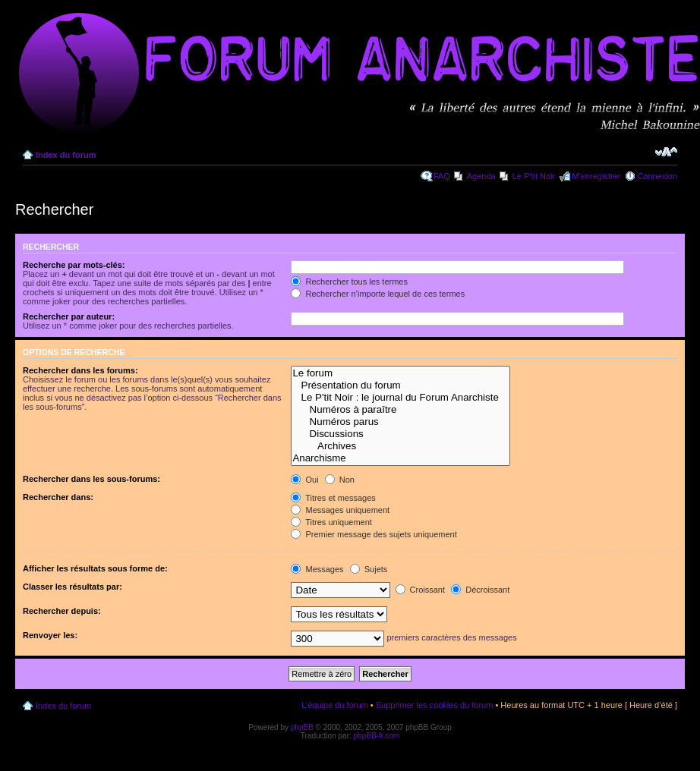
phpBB (302, 727)
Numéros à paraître (400, 410)
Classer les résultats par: (73, 587)
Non (340, 480)
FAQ (442, 176)
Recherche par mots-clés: (74, 265)
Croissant (421, 590)
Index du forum (66, 155)
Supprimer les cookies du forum (435, 705)
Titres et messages (333, 498)
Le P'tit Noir (534, 176)
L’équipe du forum (334, 705)
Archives (400, 446)
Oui (304, 480)
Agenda (481, 176)
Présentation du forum (400, 385)
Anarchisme (400, 458)
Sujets (369, 569)
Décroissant (480, 590)
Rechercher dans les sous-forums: (91, 479)
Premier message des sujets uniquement (374, 534)
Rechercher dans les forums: (80, 370)
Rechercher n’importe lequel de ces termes (378, 294)
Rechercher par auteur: (69, 316)
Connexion (657, 176)
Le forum (400, 373)
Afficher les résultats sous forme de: (95, 568)
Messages (317, 569)
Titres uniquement (331, 522)
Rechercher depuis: (62, 611)
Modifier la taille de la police (666, 152)
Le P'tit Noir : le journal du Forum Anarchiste (400, 398)
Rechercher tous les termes (349, 282)
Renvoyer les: (50, 635)
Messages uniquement (340, 510)
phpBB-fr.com (377, 736)
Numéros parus (400, 422)
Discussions (400, 434)
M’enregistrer (596, 176)
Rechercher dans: (58, 497)
